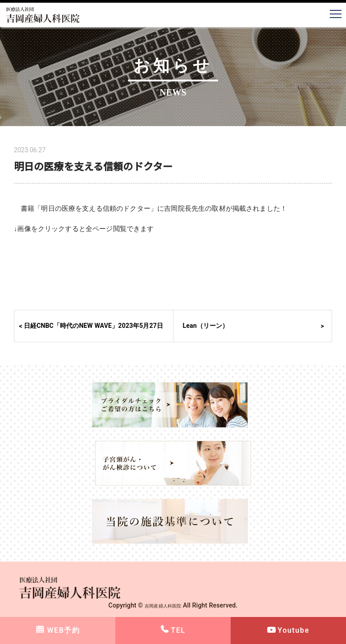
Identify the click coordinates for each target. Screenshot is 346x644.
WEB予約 (63, 630)
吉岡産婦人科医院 (163, 605)
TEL (178, 630)
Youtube (293, 630)
